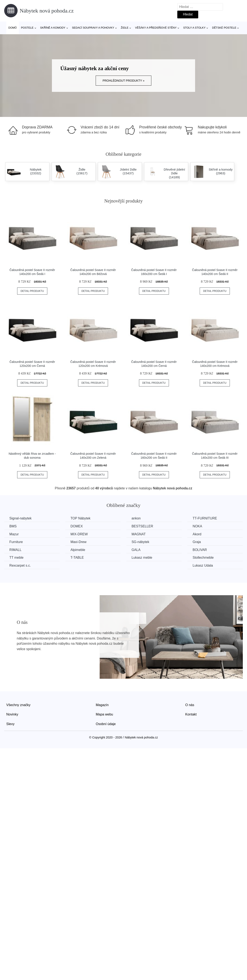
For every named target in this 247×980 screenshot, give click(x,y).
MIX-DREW (79, 534)
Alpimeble (78, 550)
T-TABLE (77, 558)
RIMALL (15, 550)
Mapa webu (105, 714)
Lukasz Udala (203, 565)
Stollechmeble (204, 558)
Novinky (12, 714)
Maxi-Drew (79, 542)
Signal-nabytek (21, 518)
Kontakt (191, 714)
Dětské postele (224, 28)
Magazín (102, 705)
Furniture (16, 542)
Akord (198, 534)
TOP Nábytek (81, 518)
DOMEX (77, 526)
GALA (136, 550)
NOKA (198, 526)
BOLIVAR (200, 550)
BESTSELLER (143, 526)
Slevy (10, 724)
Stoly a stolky (194, 28)
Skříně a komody (53, 28)
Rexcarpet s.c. (20, 565)
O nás (190, 705)
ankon (136, 518)
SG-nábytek (141, 542)
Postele (27, 28)
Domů (13, 28)
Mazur (14, 534)
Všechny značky (18, 705)
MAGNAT (139, 534)
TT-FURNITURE (205, 518)
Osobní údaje (106, 724)
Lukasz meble (142, 558)
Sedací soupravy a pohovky (93, 28)
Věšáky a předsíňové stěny (156, 28)
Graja (197, 542)
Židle (125, 28)
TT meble (16, 558)
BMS (13, 526)
